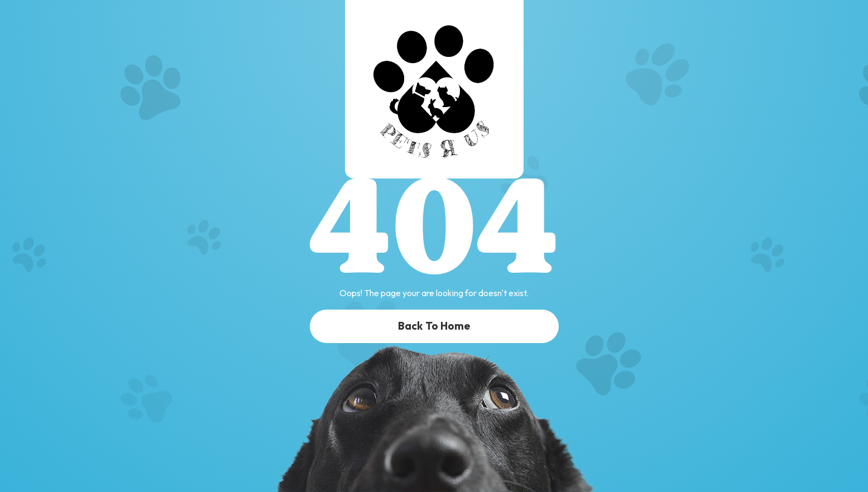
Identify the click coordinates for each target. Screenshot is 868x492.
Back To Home (434, 326)
